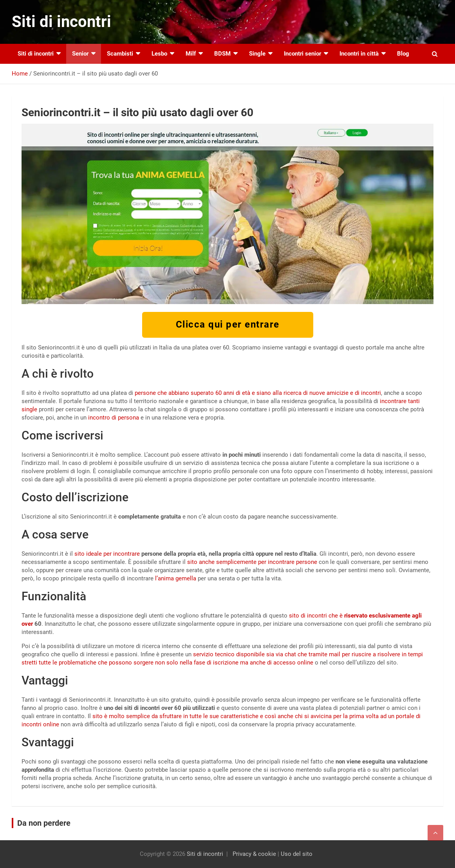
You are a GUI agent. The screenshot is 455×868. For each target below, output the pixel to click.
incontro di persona (114, 418)
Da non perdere (44, 823)
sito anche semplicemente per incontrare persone (252, 562)
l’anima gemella (176, 578)
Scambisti (120, 54)
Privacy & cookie (254, 854)
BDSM (222, 54)
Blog (403, 54)
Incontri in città (359, 54)
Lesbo (159, 54)
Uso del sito (297, 854)
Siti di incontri (61, 22)
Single (257, 54)
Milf (191, 54)
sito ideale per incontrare (107, 554)
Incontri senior (302, 54)
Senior (80, 54)
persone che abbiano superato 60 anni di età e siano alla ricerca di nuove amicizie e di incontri (258, 393)
